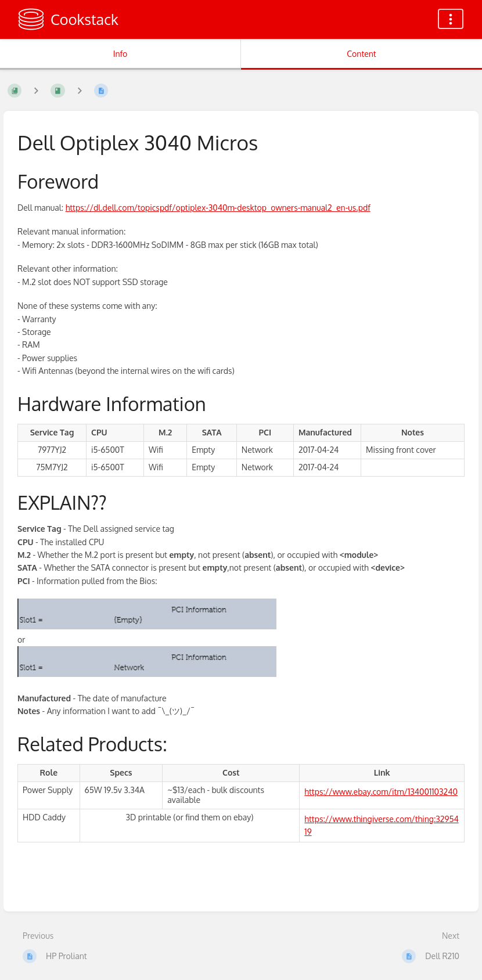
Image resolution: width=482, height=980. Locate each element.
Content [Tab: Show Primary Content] (361, 54)
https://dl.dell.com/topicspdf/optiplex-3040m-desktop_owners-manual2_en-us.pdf (218, 208)
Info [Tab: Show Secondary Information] (121, 54)
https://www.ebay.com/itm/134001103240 (381, 792)
